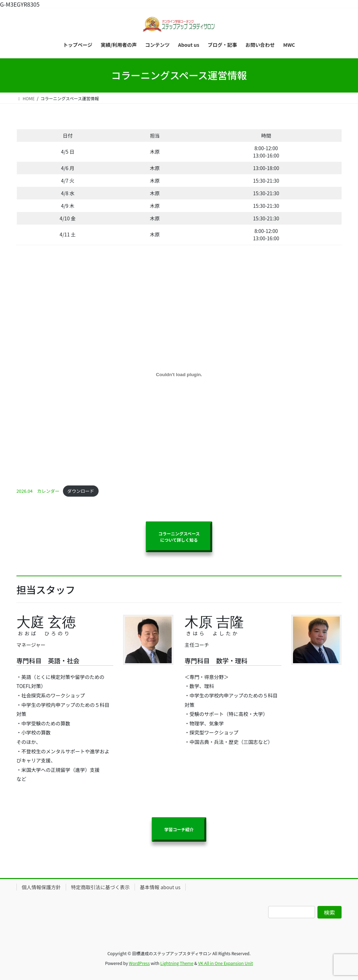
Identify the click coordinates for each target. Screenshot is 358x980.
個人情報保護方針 (41, 887)
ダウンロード (81, 491)
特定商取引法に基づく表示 (100, 887)
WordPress (139, 963)
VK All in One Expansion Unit (226, 963)
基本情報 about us (160, 887)
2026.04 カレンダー (38, 491)
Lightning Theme (177, 963)
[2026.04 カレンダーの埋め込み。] (179, 375)
